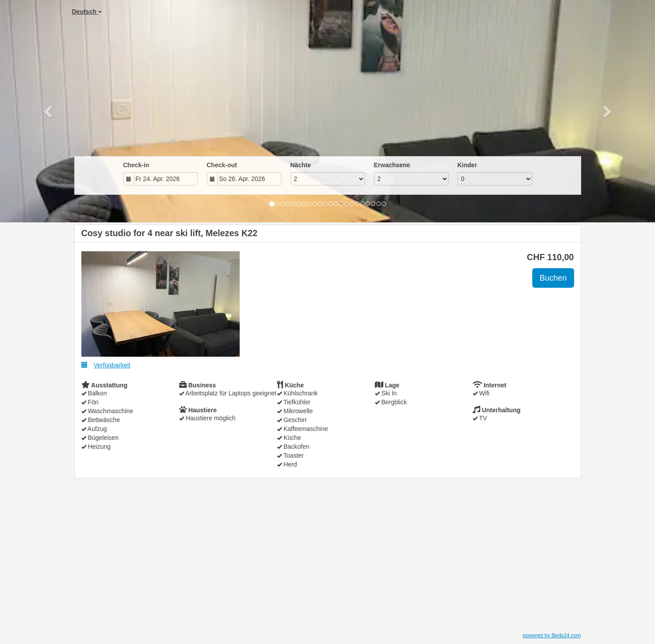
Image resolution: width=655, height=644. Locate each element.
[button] (49, 111)
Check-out (222, 165)
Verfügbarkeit (106, 365)
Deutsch (87, 12)
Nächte (301, 165)
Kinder (467, 165)
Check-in (136, 165)
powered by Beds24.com (552, 636)
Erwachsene (392, 165)
